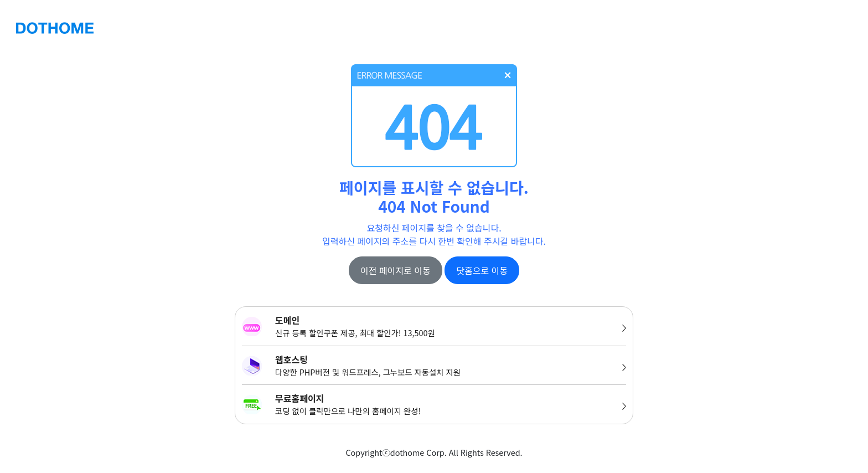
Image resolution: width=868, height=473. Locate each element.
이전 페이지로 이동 (396, 270)
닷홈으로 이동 (482, 270)
